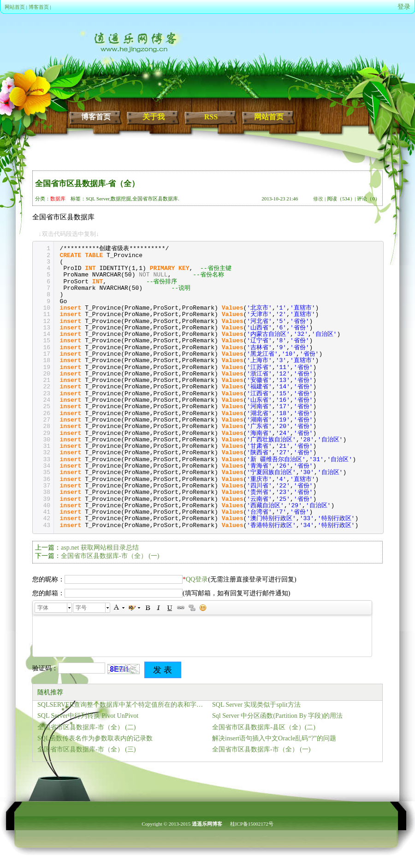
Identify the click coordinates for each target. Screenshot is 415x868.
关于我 (154, 117)
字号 (81, 608)
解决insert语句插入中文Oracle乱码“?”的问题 (274, 738)
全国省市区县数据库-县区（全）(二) (264, 727)
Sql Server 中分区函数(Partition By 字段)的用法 (277, 716)
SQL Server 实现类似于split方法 (256, 705)
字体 (43, 608)
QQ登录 (197, 579)
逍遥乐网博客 (207, 824)
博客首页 (39, 7)
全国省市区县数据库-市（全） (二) (87, 727)
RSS (211, 117)
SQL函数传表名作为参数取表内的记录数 (95, 738)
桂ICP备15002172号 (252, 824)
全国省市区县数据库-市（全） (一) (110, 556)
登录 (404, 7)
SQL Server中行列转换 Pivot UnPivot (88, 716)
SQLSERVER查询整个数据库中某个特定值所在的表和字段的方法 (122, 705)
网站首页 (15, 7)
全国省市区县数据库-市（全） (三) (87, 749)
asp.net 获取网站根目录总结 (100, 548)
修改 (318, 199)
